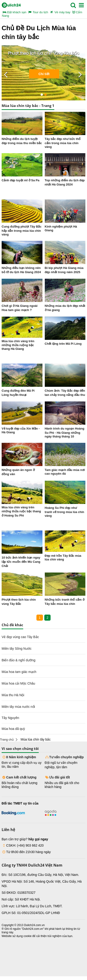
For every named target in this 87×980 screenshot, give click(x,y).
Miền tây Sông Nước (17, 649)
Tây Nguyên (10, 718)
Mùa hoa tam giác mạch (19, 672)
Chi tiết (44, 74)
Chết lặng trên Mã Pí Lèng (63, 344)
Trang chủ (7, 740)
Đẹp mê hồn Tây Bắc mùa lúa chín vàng (63, 558)
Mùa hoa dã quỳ (13, 729)
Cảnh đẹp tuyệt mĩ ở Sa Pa (21, 180)
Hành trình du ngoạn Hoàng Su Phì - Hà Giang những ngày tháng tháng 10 (65, 432)
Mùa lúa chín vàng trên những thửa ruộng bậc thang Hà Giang (18, 345)
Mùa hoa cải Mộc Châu (18, 683)
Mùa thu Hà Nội (13, 695)
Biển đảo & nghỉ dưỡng (18, 660)
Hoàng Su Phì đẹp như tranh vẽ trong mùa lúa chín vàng (64, 512)
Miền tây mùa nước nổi (18, 707)
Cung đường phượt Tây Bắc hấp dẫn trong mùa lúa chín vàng (22, 230)
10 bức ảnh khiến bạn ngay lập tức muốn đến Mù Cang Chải (21, 562)
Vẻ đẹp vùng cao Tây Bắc (20, 637)
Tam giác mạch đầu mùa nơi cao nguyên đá (65, 472)
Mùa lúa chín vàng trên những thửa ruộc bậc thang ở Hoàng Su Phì (21, 511)
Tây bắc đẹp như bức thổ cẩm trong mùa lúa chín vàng (63, 143)
